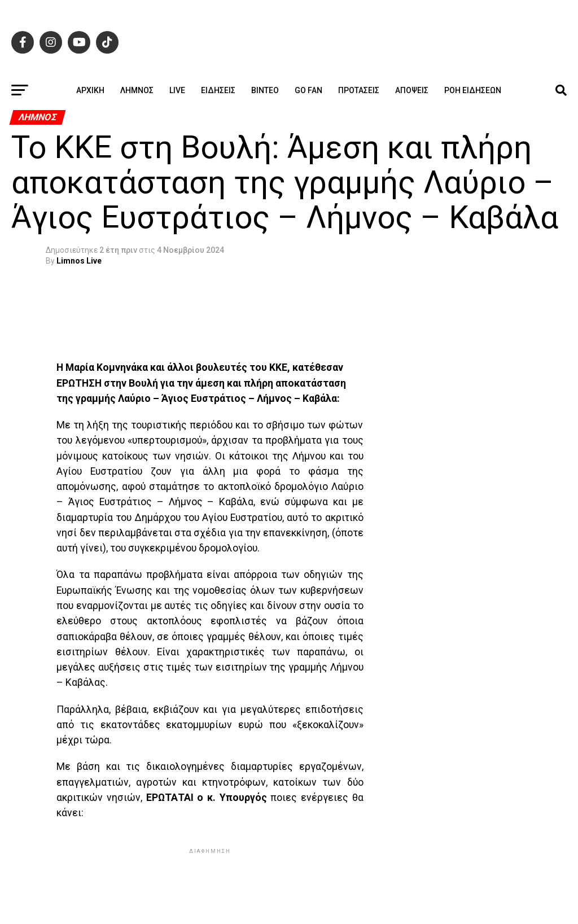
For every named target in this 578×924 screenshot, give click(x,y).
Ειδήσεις (218, 90)
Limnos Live (79, 261)
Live (177, 90)
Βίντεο (265, 90)
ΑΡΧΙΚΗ (90, 90)
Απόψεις (412, 90)
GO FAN (308, 90)
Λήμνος (137, 90)
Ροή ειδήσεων (473, 90)
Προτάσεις (359, 90)
